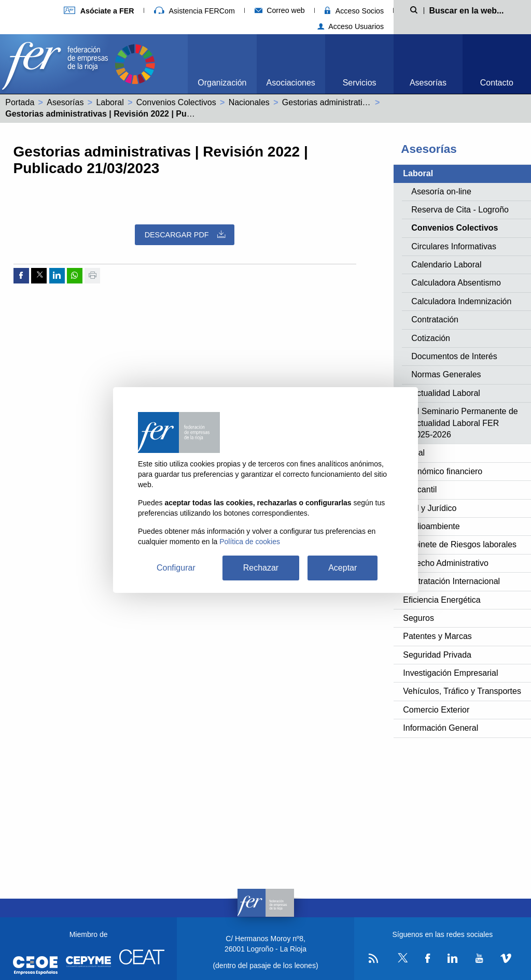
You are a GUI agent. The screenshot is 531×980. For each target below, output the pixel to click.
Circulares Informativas (454, 246)
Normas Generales (446, 374)
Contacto (497, 83)
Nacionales (249, 102)
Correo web (280, 10)
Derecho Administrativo (446, 563)
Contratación (435, 319)
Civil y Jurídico (430, 508)
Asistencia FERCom (194, 11)
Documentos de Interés (454, 356)
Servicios (360, 83)
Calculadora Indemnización (461, 301)
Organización (222, 83)
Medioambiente (431, 526)
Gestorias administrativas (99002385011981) (365, 102)
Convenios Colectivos (176, 102)
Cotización (431, 338)
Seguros (418, 618)
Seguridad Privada (437, 655)
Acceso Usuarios (351, 26)
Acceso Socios (354, 11)
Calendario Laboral (446, 265)
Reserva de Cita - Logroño (460, 210)
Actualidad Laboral (446, 393)
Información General (441, 728)
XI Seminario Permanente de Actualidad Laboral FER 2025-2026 (464, 423)
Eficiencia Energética (442, 600)
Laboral (110, 102)
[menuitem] (222, 64)
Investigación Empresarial (450, 673)
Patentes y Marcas (437, 636)
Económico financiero (443, 471)
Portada (20, 102)
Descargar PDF (185, 235)
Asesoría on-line (441, 191)
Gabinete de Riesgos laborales (460, 544)
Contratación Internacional (451, 581)
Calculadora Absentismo (456, 283)
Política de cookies (250, 542)
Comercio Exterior (436, 710)
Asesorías (428, 83)
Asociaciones (291, 83)
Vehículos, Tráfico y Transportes (462, 691)
